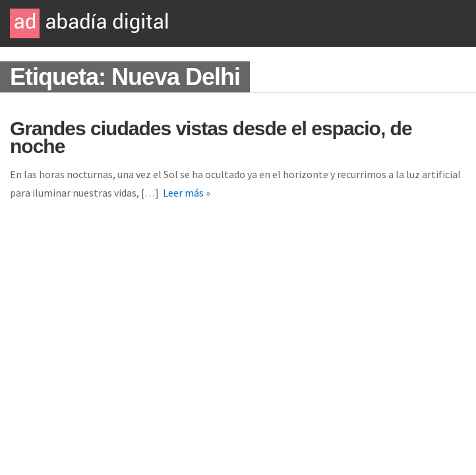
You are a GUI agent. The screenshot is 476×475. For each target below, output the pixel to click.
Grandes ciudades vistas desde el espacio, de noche (211, 137)
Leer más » (187, 193)
